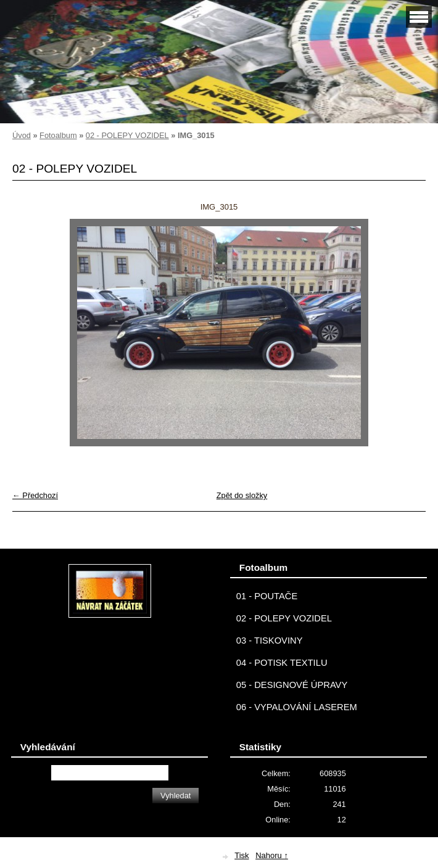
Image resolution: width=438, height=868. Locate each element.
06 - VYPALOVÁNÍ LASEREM (297, 707)
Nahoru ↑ (272, 855)
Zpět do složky (242, 495)
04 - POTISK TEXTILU (282, 663)
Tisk (242, 855)
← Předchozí (35, 495)
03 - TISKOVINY (270, 641)
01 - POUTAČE (267, 596)
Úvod (22, 135)
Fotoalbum (58, 135)
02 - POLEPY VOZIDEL (127, 135)
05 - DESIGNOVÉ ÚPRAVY (292, 685)
